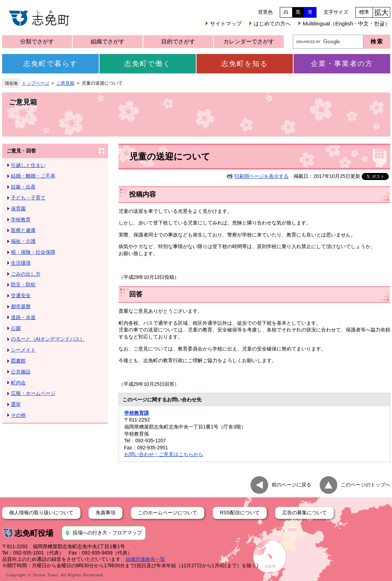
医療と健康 (23, 230)
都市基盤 (21, 306)
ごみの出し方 (26, 274)
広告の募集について (304, 513)
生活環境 (21, 263)
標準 (364, 12)
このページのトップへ (366, 485)
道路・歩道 (23, 317)
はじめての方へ (272, 23)
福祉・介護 (23, 241)
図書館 (18, 361)
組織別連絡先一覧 (145, 559)
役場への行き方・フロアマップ (107, 533)
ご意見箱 (65, 83)
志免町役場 (34, 533)
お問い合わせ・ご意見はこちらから (164, 454)
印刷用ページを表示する (261, 176)
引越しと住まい (28, 165)
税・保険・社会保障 (33, 252)
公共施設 (21, 372)
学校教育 (21, 220)
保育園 (18, 209)
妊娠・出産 (23, 187)
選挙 (16, 404)
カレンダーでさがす (249, 41)
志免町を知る (245, 64)
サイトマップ (226, 23)
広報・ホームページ (33, 393)
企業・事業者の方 (342, 64)
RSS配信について (240, 513)
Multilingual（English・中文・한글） (346, 23)
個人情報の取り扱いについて (41, 513)
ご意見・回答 (21, 151)
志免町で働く (147, 64)
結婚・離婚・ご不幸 (33, 176)
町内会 (18, 383)
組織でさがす (108, 41)
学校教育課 (137, 413)
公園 (16, 328)
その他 (18, 415)
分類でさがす (37, 41)
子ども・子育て (28, 198)
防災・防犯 (23, 284)
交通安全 (21, 295)
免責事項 (105, 513)
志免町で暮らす (50, 64)
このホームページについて (168, 513)
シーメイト (23, 350)
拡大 (381, 12)
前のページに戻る (291, 485)
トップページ (36, 83)
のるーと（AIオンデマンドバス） (48, 339)
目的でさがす (178, 41)
